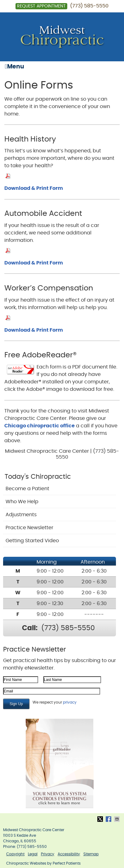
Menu (15, 67)
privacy (70, 702)
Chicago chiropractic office (40, 426)
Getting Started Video (32, 541)
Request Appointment (41, 6)
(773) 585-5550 (89, 6)
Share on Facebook (109, 819)
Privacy (48, 854)
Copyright (15, 854)
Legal (33, 854)
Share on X (101, 819)
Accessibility (69, 854)
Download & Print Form (34, 188)
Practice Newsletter (29, 528)
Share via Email (117, 819)
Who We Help (22, 502)
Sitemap (91, 854)
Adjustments (21, 515)
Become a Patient (27, 489)
